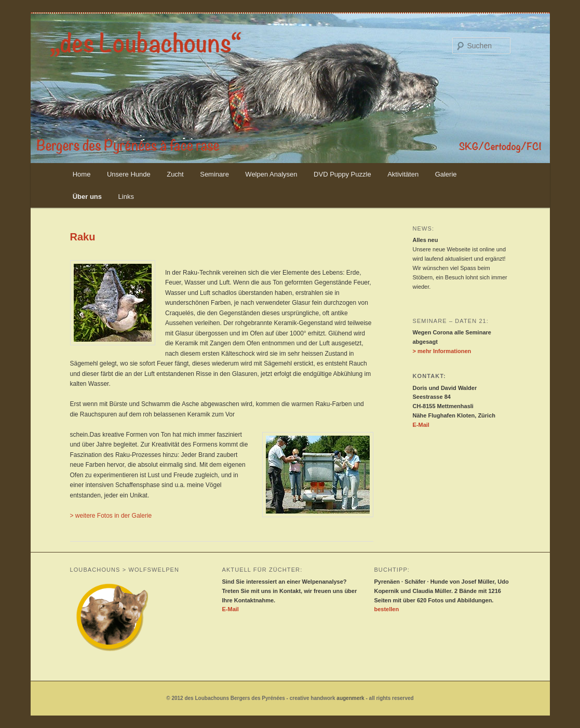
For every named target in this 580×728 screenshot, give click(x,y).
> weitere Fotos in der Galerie (111, 516)
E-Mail (421, 425)
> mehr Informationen (442, 351)
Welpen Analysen (271, 174)
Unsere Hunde (129, 174)
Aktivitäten (403, 174)
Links (126, 197)
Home (82, 174)
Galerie (446, 174)
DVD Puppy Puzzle (342, 174)
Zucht (175, 174)
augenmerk (350, 698)
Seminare (214, 174)
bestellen (386, 609)
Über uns (87, 197)
